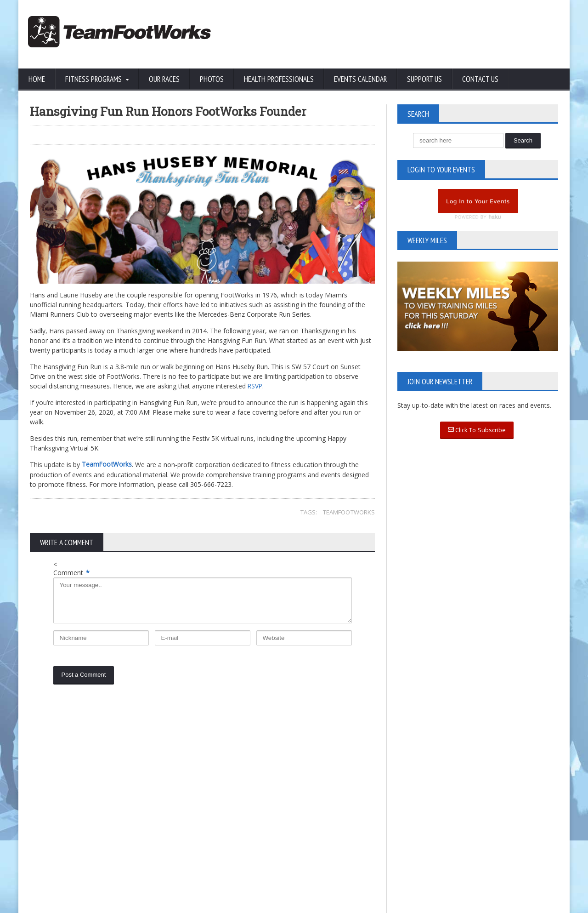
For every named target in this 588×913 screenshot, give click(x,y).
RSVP (255, 386)
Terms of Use (105, 825)
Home (37, 79)
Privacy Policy (50, 825)
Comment (71, 573)
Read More (228, 828)
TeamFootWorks (349, 512)
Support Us (424, 79)
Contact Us (480, 79)
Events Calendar (360, 79)
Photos (212, 79)
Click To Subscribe (477, 430)
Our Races (164, 79)
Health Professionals (279, 79)
